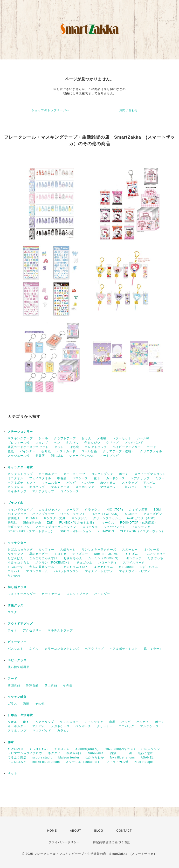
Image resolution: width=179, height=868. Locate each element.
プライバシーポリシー (64, 842)
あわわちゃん (104, 567)
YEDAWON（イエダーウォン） (142, 531)
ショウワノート (115, 527)
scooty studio (42, 758)
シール (43, 438)
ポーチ (124, 474)
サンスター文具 (55, 518)
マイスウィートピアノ (135, 571)
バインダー (28, 451)
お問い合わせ (129, 110)
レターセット (122, 438)
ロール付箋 (89, 451)
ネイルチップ (17, 491)
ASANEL (147, 758)
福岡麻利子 (74, 753)
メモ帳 (102, 438)
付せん (86, 438)
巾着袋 (62, 478)
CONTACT (124, 831)
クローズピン (153, 514)
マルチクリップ (43, 491)
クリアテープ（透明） (119, 451)
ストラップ (130, 483)
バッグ (71, 483)
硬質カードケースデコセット (28, 447)
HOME (52, 831)
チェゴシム (85, 563)
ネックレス (16, 487)
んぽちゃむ (68, 550)
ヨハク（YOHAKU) (105, 514)
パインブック (17, 514)
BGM (157, 510)
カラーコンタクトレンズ (62, 649)
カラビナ (63, 731)
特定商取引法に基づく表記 (112, 842)
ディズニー (80, 554)
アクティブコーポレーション (56, 527)
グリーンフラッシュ (107, 518)
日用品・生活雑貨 (20, 715)
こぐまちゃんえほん (74, 567)
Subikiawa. (96, 753)
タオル (12, 722)
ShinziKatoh (32, 523)
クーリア (73, 510)
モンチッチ (134, 558)
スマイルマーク (134, 563)
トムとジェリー (155, 554)
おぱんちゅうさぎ (20, 550)
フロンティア (141, 527)
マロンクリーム (37, 571)
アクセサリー (32, 630)
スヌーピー (130, 550)
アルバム (150, 483)
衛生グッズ (16, 605)
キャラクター (17, 543)
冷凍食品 (32, 685)
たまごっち (155, 558)
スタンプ (42, 443)
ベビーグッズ (17, 660)
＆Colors (131, 514)
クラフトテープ (65, 438)
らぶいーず (16, 567)
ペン (57, 443)
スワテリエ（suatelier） (83, 762)
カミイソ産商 (138, 510)
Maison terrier (69, 758)
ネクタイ (54, 753)
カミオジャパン (50, 510)
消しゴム (57, 456)
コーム (148, 487)
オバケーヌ (152, 550)
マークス (108, 523)
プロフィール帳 (19, 443)
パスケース (80, 478)
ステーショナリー (20, 432)
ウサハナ (14, 571)
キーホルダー (48, 474)
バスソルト (16, 649)
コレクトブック (96, 447)
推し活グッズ (17, 587)
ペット (12, 773)
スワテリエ (90, 527)
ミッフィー (46, 550)
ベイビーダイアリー (127, 447)
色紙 (11, 451)
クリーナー (105, 726)
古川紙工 (14, 518)
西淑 (113, 753)
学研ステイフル (19, 527)
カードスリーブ (74, 474)
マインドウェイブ (20, 510)
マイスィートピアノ (99, 571)
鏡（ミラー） (153, 649)
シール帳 (143, 438)
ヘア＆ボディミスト (22, 483)
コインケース (70, 491)
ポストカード (66, 451)
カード (152, 447)
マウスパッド (110, 487)
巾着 (112, 722)
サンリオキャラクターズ (99, 550)
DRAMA (32, 518)
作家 (11, 742)
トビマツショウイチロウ (25, 753)
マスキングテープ (20, 438)
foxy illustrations (122, 758)
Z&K (50, 523)
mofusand (126, 567)
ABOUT (76, 831)
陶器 (26, 704)
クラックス (93, 510)
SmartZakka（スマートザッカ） (31, 531)
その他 (68, 685)
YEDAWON (106, 531)
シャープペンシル (82, 456)
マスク (12, 612)
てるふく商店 (17, 758)
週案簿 (40, 456)
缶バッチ (131, 487)
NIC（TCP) (115, 510)
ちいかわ (14, 576)
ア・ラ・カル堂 (118, 762)
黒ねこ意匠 (146, 753)
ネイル (34, 649)
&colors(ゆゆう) (87, 749)
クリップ (112, 443)
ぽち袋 (74, 447)
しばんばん (16, 558)
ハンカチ (88, 483)
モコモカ (60, 554)
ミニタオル (16, 478)
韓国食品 (14, 685)
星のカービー (39, 554)
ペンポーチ (83, 726)
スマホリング (85, 487)
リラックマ (16, 554)
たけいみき (16, 749)
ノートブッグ (110, 456)
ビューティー (17, 642)
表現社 (12, 523)
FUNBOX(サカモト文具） (77, 523)
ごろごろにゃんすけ (43, 558)
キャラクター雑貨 (20, 467)
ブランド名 (16, 503)
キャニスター (51, 483)
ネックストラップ (20, 474)
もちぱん (132, 554)
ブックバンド (134, 443)
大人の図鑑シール (42, 567)
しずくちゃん (149, 567)
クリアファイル (151, 451)
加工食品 (51, 685)
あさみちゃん (73, 558)
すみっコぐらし (19, 563)
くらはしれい (39, 749)
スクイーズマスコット (150, 474)
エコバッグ (37, 487)
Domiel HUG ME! (107, 554)
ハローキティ (108, 563)
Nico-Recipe (144, 762)
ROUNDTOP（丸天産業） (139, 523)
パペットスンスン (67, 571)
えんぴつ (72, 443)
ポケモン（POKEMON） (53, 563)
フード (12, 679)
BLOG (99, 831)
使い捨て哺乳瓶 (19, 667)
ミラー (160, 478)
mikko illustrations (46, 762)
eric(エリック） (152, 749)
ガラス (12, 704)
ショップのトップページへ (50, 110)
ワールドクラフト (73, 514)
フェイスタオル (40, 478)
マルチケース (60, 487)
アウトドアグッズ (20, 624)
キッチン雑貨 (17, 697)
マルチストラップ (60, 630)
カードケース (116, 478)
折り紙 (46, 451)
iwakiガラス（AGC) (141, 518)
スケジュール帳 (19, 456)
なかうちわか (95, 758)
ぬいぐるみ (108, 483)
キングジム (79, 518)
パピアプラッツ (43, 514)
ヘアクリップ (140, 478)
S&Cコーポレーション (76, 531)
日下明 (127, 753)
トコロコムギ (17, 762)
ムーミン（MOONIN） (104, 558)
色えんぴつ (92, 443)
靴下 (97, 478)
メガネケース (60, 726)
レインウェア (94, 722)
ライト (12, 630)
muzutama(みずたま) (120, 749)
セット (59, 447)
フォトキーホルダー (22, 594)
